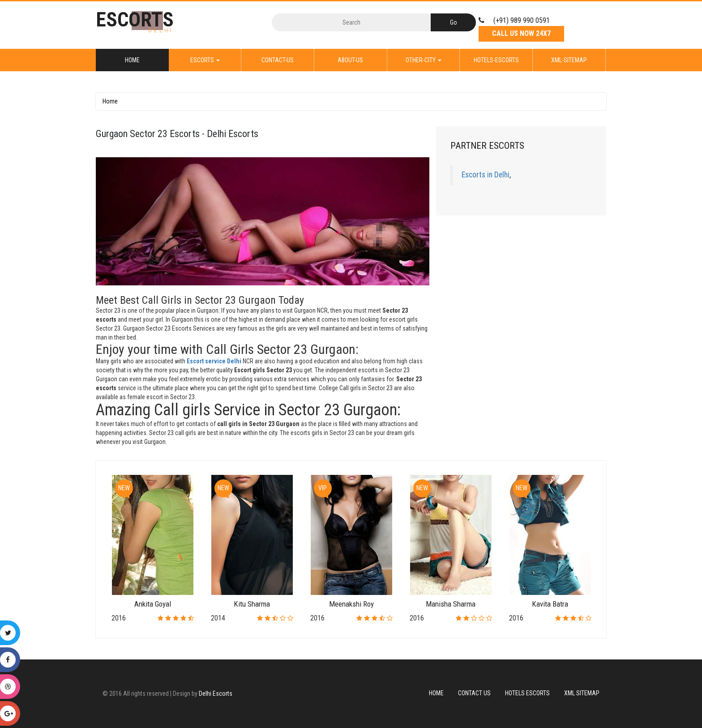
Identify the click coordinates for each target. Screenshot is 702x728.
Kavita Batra (550, 604)
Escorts (205, 60)
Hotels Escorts (527, 693)
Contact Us (474, 693)
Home (132, 60)
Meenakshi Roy (351, 604)
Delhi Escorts (216, 694)
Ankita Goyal (153, 604)
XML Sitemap (582, 693)
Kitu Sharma (252, 604)
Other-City (424, 60)
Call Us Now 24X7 (521, 33)
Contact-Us (278, 60)
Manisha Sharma (451, 604)
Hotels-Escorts (496, 60)
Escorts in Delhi (486, 175)
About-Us (350, 60)
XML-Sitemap (569, 60)
